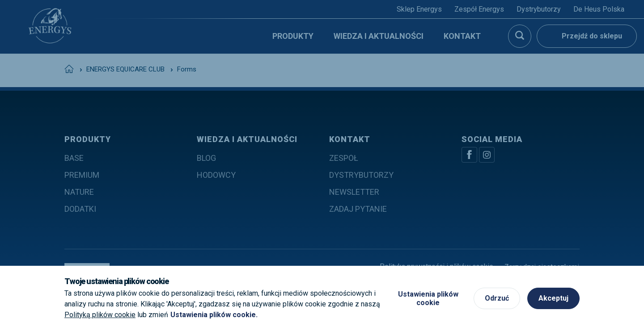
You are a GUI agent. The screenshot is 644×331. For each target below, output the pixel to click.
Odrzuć (497, 298)
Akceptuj (553, 298)
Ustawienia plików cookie (428, 298)
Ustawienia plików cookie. (214, 315)
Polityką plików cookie (100, 315)
